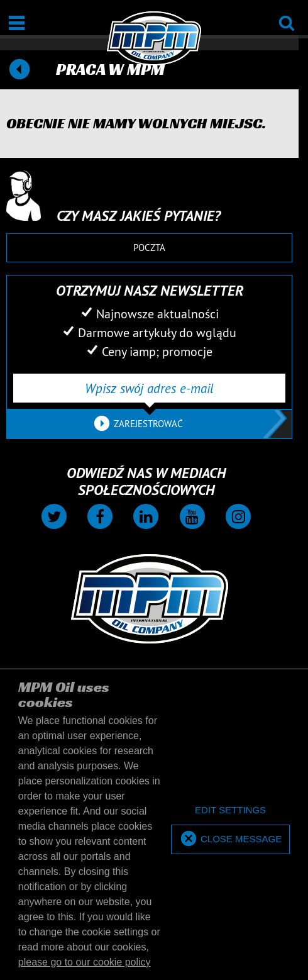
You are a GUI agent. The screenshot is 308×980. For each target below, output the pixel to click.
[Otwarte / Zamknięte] (17, 23)
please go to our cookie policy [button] (85, 962)
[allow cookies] (230, 839)
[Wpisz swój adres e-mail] (149, 388)
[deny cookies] (230, 810)
